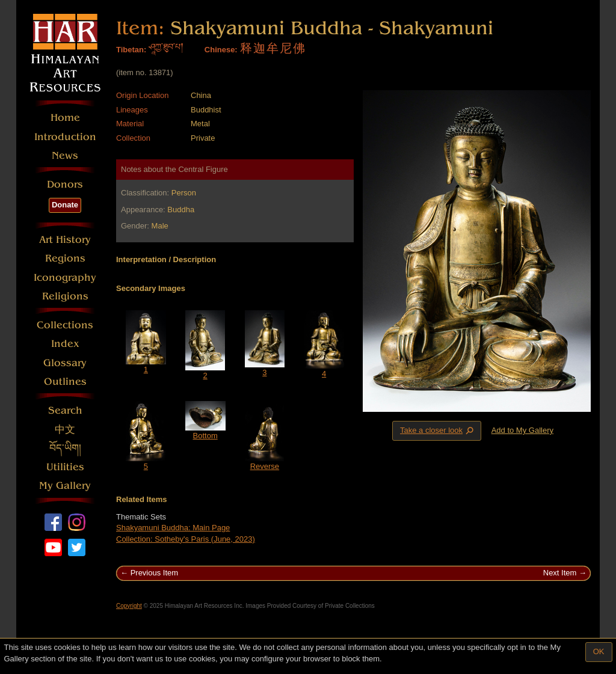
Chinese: (221, 50)
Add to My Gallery (522, 430)
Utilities (65, 467)
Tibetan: (131, 50)
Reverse (265, 466)
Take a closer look (438, 430)
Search (65, 410)
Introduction (65, 137)
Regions (65, 258)
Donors (65, 184)
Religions (65, 296)
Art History (65, 240)
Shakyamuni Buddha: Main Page (173, 528)
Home (65, 118)
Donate (65, 205)
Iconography (65, 277)
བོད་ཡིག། (65, 448)
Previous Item (154, 573)
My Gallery (65, 486)
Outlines (65, 381)
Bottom (205, 436)
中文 (65, 430)
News (65, 155)
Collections (65, 325)
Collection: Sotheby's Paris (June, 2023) (186, 539)
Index (65, 344)
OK (599, 651)
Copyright (129, 606)
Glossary (65, 363)
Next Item (560, 573)
